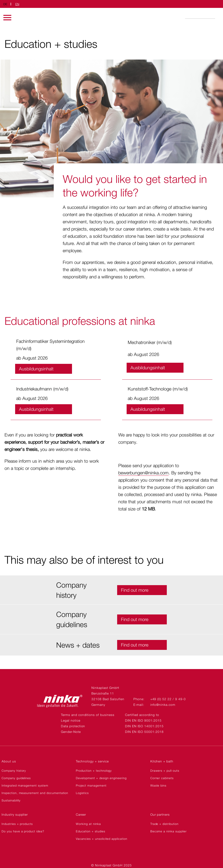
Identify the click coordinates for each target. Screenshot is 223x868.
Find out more (135, 590)
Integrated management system (25, 785)
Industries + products (17, 824)
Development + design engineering (101, 778)
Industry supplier (15, 814)
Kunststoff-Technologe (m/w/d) (158, 389)
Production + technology (94, 771)
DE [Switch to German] (5, 4)
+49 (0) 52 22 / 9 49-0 (168, 699)
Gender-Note (71, 732)
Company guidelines (16, 778)
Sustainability (11, 800)
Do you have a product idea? (23, 831)
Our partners (160, 814)
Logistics (82, 793)
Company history (14, 771)
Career (81, 814)
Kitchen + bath (162, 761)
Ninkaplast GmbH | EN (111, 16)
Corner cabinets (162, 778)
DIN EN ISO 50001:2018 (144, 732)
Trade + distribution (164, 824)
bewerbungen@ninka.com (143, 473)
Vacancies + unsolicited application (102, 839)
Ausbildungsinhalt (36, 369)
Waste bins (158, 785)
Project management (91, 785)
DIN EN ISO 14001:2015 (144, 726)
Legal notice (71, 720)
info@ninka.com (163, 705)
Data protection (73, 726)
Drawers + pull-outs (165, 771)
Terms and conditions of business (88, 715)
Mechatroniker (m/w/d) (150, 342)
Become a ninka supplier (168, 831)
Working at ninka (88, 824)
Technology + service (92, 761)
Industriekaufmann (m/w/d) (42, 389)
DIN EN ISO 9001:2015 (143, 720)
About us (9, 761)
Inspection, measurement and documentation (35, 793)
